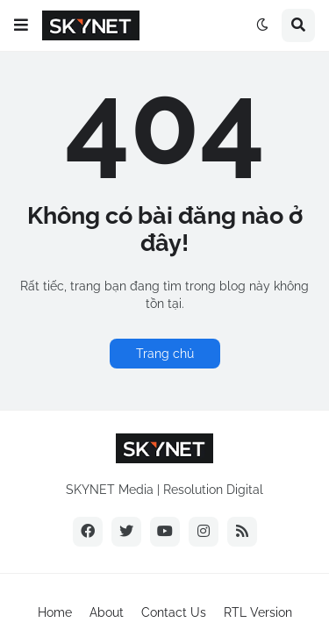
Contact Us (174, 612)
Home (55, 612)
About (107, 612)
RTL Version (258, 612)
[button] (21, 25)
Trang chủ (165, 354)
